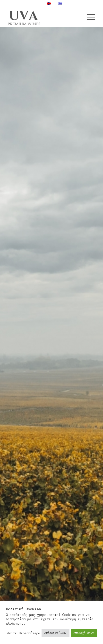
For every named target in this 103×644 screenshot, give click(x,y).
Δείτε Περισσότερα (24, 633)
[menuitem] (89, 17)
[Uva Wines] (43, 17)
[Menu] (89, 17)
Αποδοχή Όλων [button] (84, 633)
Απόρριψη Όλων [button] (56, 633)
